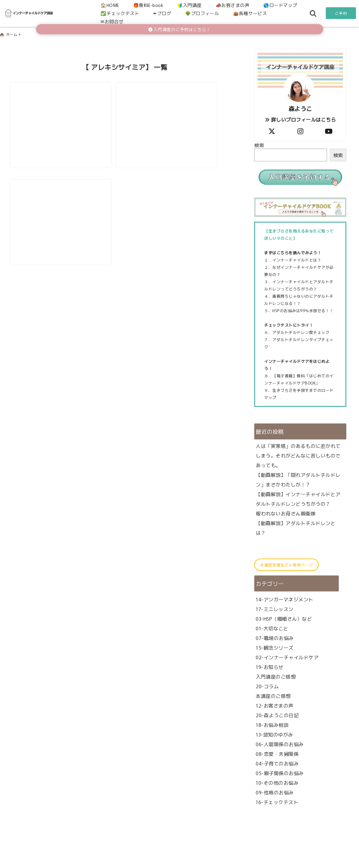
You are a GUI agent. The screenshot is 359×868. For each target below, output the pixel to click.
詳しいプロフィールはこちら (300, 119)
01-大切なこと (272, 628)
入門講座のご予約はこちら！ (180, 29)
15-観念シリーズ (275, 647)
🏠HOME (110, 5)
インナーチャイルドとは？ (297, 260)
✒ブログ (162, 13)
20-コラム (267, 686)
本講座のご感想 (273, 695)
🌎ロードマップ (280, 5)
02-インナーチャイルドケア (287, 657)
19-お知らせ (270, 666)
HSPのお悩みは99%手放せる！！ (303, 310)
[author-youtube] (329, 130)
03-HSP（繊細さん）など (284, 618)
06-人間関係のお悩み (280, 743)
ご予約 (341, 13)
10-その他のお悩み (277, 782)
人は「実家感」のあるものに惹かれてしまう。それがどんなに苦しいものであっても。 (298, 455)
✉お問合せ (112, 21)
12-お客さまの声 (275, 705)
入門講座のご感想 (276, 676)
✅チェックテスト (120, 13)
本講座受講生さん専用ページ (287, 564)
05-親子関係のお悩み (280, 772)
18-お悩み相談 (272, 724)
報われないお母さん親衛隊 (286, 513)
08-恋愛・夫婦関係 (277, 753)
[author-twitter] (272, 130)
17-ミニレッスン (275, 608)
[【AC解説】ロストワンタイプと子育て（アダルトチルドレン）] (61, 110)
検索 (259, 145)
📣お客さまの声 (233, 5)
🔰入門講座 (189, 5)
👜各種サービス (250, 13)
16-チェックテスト (277, 801)
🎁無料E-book (148, 5)
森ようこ (300, 108)
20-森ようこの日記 (277, 714)
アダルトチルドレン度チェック (301, 332)
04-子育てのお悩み (277, 763)
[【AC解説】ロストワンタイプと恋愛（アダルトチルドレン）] (167, 110)
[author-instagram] (300, 130)
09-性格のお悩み (275, 792)
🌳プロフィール (202, 13)
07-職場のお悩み (275, 637)
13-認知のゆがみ (274, 734)
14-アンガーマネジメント (285, 599)
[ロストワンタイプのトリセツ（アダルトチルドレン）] (61, 208)
